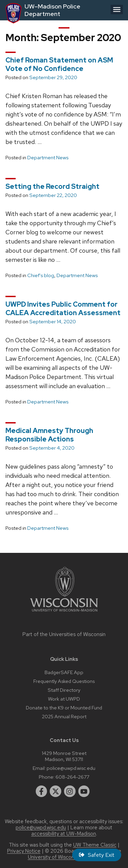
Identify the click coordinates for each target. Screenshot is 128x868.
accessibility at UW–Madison (64, 834)
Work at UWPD (64, 699)
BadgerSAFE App (64, 672)
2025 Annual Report (64, 716)
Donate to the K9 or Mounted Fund (64, 708)
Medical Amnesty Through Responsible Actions (49, 435)
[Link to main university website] (64, 613)
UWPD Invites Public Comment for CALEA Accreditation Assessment (63, 309)
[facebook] (42, 791)
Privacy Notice (24, 851)
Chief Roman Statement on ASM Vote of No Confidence (59, 64)
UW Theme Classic (95, 845)
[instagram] (70, 791)
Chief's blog (41, 275)
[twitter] (55, 791)
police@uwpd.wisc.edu (71, 768)
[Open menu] (117, 10)
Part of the (64, 634)
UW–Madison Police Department (52, 10)
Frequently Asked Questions (64, 681)
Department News (48, 158)
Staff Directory (64, 690)
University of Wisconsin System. (64, 857)
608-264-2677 (72, 777)
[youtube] (84, 791)
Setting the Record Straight (52, 186)
